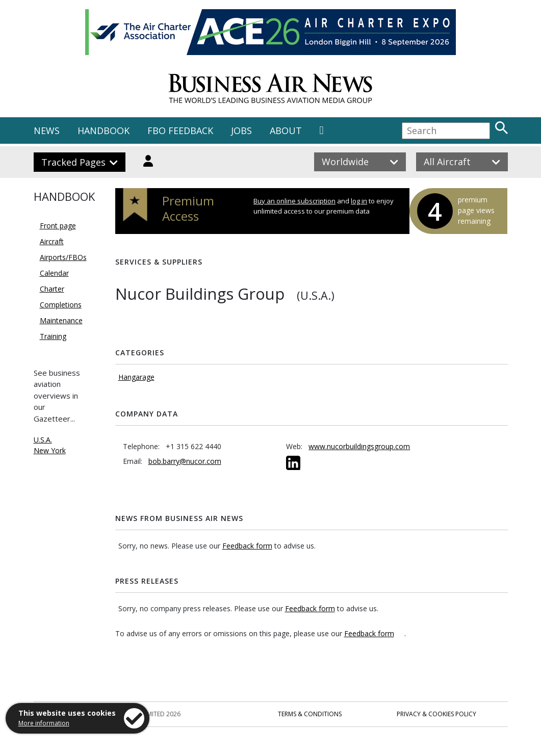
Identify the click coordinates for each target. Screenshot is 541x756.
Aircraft (52, 241)
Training (53, 336)
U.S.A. (43, 440)
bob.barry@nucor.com (185, 461)
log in (359, 201)
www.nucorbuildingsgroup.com (359, 446)
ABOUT (286, 131)
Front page (58, 226)
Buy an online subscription (294, 201)
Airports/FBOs (63, 257)
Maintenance (61, 320)
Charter (52, 289)
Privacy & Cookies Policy (436, 714)
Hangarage (136, 377)
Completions (61, 305)
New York (50, 450)
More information (44, 723)
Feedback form (247, 546)
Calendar (54, 273)
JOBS (241, 131)
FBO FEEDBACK (180, 131)
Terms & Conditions (310, 714)
